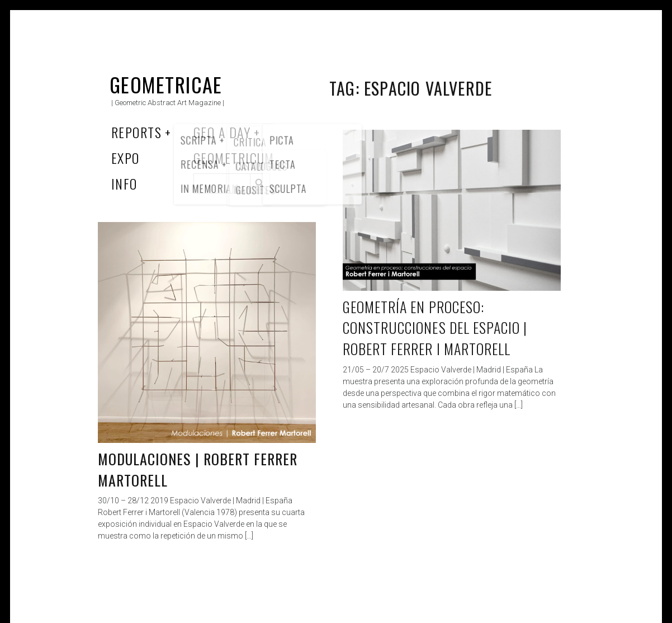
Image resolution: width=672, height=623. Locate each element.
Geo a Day (222, 132)
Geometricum (234, 158)
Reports (136, 132)
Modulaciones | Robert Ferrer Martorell (198, 469)
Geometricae (166, 84)
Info (124, 183)
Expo (126, 158)
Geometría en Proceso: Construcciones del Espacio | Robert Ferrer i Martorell (435, 328)
